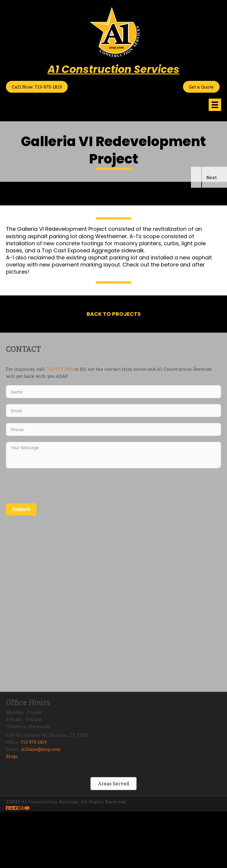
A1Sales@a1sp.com (41, 806)
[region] (113, 222)
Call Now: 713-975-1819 (37, 87)
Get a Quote (201, 87)
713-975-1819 (60, 425)
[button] (196, 234)
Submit (21, 566)
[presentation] (51, 542)
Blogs (12, 813)
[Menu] (215, 105)
